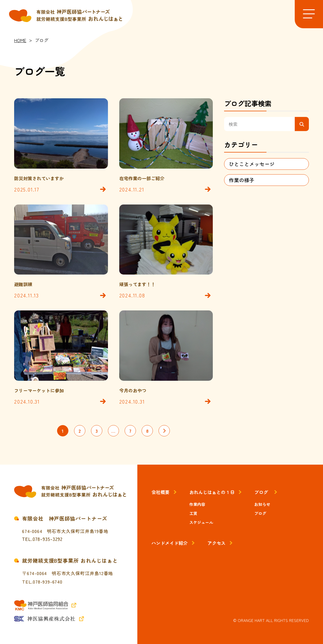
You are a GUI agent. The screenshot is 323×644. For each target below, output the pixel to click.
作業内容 (197, 504)
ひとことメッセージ (252, 164)
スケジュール (201, 522)
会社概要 (161, 492)
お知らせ (262, 504)
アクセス (216, 543)
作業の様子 (242, 180)
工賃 (193, 513)
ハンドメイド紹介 (170, 543)
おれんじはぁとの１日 (212, 492)
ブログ (261, 492)
